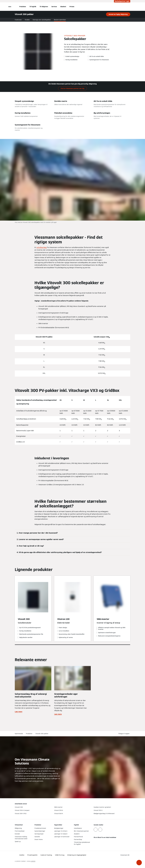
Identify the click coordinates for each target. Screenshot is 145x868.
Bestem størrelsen (60, 20)
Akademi (63, 7)
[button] (139, 863)
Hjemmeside (19, 734)
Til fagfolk (33, 7)
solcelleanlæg (42, 247)
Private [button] (72, 7)
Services (54, 7)
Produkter (23, 7)
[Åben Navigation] (10, 7)
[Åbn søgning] (129, 7)
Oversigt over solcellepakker (42, 20)
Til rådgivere (44, 7)
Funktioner (18, 20)
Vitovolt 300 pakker (42, 734)
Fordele (27, 20)
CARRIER (33, 861)
